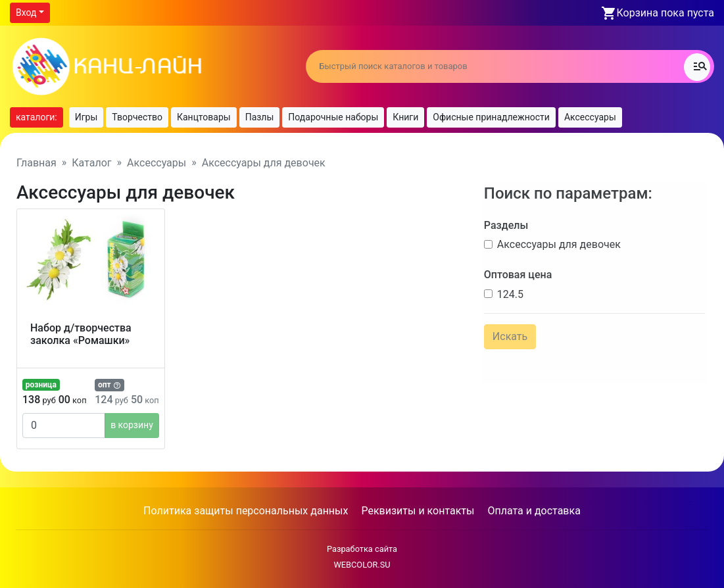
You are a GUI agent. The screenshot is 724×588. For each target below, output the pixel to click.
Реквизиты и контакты (418, 511)
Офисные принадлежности (491, 117)
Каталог (91, 163)
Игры (86, 117)
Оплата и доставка (534, 511)
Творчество (137, 117)
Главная (36, 163)
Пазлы (260, 117)
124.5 (508, 291)
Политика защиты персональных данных (246, 511)
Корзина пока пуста (665, 13)
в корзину (132, 425)
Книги (405, 117)
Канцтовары (204, 117)
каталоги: (36, 117)
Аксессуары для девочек (556, 242)
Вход (26, 12)
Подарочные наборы (333, 117)
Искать (507, 333)
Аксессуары (590, 117)
